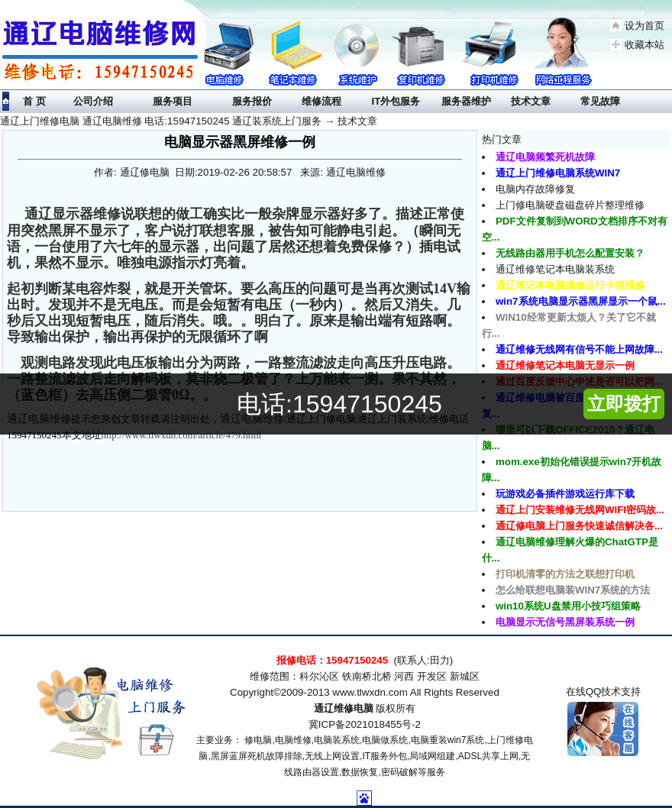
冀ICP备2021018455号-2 (365, 724)
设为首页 (645, 26)
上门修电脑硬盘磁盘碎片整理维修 (570, 205)
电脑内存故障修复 (535, 189)
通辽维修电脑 (344, 708)
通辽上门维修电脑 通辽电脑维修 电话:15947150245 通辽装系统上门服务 (161, 121)
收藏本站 (645, 45)
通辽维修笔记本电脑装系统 (555, 269)
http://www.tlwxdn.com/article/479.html (182, 435)
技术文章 (357, 121)
